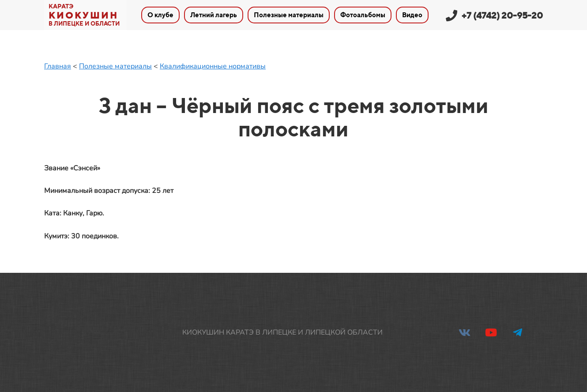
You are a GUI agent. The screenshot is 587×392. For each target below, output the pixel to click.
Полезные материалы (115, 66)
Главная (58, 66)
